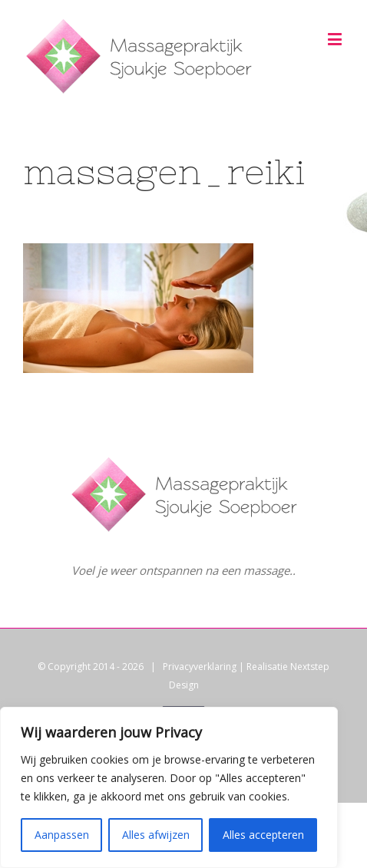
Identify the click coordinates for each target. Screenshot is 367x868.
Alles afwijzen (156, 835)
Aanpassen (62, 835)
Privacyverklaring (200, 667)
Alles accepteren (263, 835)
